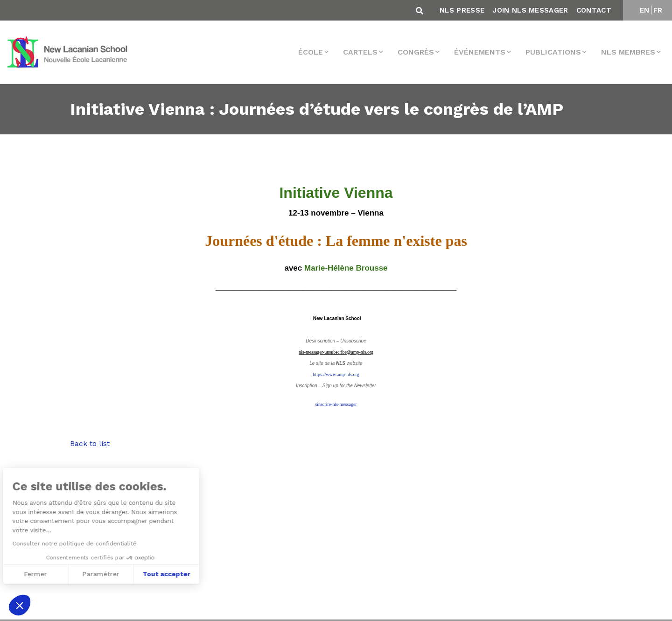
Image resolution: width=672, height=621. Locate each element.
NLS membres (628, 52)
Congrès (416, 52)
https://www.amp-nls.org (336, 374)
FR (658, 10)
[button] (20, 605)
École (311, 52)
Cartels (360, 52)
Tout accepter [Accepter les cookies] (92, 574)
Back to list (90, 443)
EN (645, 10)
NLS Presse (462, 10)
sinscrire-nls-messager (336, 404)
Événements (480, 52)
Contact (594, 10)
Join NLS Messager (530, 10)
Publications (553, 52)
